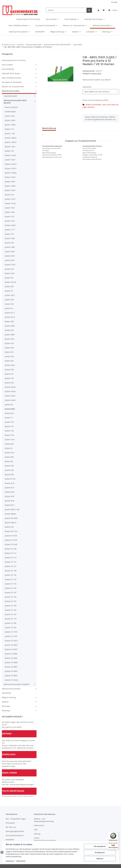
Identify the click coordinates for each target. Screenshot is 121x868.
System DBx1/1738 (12, 509)
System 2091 (10, 260)
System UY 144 (11, 588)
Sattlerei (5, 702)
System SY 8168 (11, 544)
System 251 (9, 278)
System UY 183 (11, 627)
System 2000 (10, 252)
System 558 (9, 370)
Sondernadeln (10, 112)
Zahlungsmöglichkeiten (15, 831)
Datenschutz (21, 861)
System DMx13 (11, 523)
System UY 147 (11, 593)
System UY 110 (11, 553)
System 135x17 (11, 168)
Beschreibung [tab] (49, 128)
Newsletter (10, 840)
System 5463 (10, 365)
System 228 (9, 269)
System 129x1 (10, 147)
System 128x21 (11, 142)
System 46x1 (10, 339)
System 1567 (10, 208)
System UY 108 (11, 549)
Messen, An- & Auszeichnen (13, 87)
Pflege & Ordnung (9, 697)
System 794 (9, 435)
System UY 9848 (11, 662)
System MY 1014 (11, 531)
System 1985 (10, 247)
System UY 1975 (11, 636)
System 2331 (10, 273)
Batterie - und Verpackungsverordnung (44, 820)
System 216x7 (10, 265)
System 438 (9, 321)
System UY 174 (11, 619)
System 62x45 (10, 391)
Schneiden (6, 706)
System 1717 (10, 230)
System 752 (9, 431)
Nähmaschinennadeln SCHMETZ (17, 684)
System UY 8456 (11, 654)
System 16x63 (10, 225)
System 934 (9, 470)
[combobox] (101, 92)
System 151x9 (10, 203)
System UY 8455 (11, 649)
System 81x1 (10, 453)
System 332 (9, 304)
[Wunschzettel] (104, 10)
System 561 (9, 374)
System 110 (9, 129)
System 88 (9, 461)
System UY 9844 (11, 658)
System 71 (9, 418)
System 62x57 (10, 396)
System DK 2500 (11, 518)
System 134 (9, 151)
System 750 (9, 422)
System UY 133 (11, 579)
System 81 (9, 448)
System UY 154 (11, 601)
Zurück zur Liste (9, 45)
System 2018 (10, 256)
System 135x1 (10, 160)
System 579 (9, 378)
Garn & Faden (7, 65)
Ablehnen (100, 859)
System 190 (9, 243)
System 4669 (10, 335)
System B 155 (10, 479)
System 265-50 (10, 282)
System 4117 (10, 313)
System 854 (9, 457)
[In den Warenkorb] (44, 54)
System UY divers (12, 680)
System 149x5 (10, 186)
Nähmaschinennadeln (11, 91)
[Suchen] (66, 10)
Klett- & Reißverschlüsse (12, 78)
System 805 (9, 444)
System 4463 (10, 326)
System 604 (9, 383)
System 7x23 (10, 439)
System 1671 (10, 217)
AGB (36, 830)
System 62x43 (10, 387)
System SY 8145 (11, 536)
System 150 (9, 195)
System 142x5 (10, 177)
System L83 (9, 527)
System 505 (9, 361)
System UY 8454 (11, 645)
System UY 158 (11, 606)
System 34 (9, 308)
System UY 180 (11, 623)
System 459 (9, 330)
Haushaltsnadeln (11, 96)
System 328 (9, 300)
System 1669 (10, 212)
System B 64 (10, 501)
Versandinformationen (15, 835)
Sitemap (37, 834)
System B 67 (10, 505)
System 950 (9, 474)
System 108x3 (10, 125)
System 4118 (10, 317)
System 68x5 (96, 73)
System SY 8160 (11, 540)
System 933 (9, 466)
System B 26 (10, 483)
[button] (98, 10)
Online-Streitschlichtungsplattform (45, 839)
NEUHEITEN (6, 693)
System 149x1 (10, 182)
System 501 (9, 352)
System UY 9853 (11, 667)
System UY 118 (11, 562)
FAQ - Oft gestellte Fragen (16, 819)
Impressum (10, 861)
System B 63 (10, 496)
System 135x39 (11, 173)
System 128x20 (11, 138)
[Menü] (117, 833)
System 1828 (10, 238)
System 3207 (10, 295)
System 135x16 (11, 164)
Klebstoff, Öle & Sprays (11, 73)
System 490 (9, 348)
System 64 (9, 405)
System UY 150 (11, 597)
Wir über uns (11, 827)
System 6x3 (9, 413)
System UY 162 (11, 610)
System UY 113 (11, 558)
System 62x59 (10, 400)
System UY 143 (11, 584)
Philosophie (10, 823)
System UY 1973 (11, 632)
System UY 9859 (11, 676)
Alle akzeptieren (100, 846)
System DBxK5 (10, 514)
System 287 (9, 286)
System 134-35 (10, 155)
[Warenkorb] (113, 10)
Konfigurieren (100, 853)
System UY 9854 (11, 671)
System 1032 (10, 116)
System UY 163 (11, 614)
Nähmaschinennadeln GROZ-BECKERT (15, 102)
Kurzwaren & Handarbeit (12, 82)
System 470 (9, 343)
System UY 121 (11, 566)
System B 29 (10, 492)
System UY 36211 (11, 641)
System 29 (9, 291)
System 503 (9, 356)
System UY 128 (11, 571)
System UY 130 (11, 575)
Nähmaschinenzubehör (11, 689)
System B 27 (10, 488)
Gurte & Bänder (8, 69)
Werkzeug (6, 711)
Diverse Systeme (11, 107)
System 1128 (10, 133)
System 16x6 (10, 221)
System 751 (9, 426)
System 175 (9, 234)
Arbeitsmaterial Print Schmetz (14, 60)
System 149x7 (10, 190)
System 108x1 (10, 120)
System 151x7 (10, 199)
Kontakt (114, 2)
